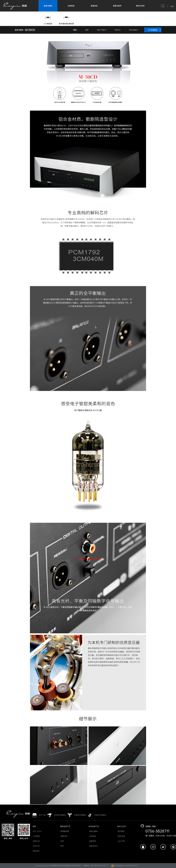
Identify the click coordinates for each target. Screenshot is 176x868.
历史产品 (36, 846)
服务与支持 (140, 6)
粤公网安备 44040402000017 (125, 866)
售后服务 (121, 831)
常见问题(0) (134, 30)
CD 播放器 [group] (48, 19)
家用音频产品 (94, 826)
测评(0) (118, 30)
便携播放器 (65, 831)
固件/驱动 (121, 836)
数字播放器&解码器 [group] (66, 19)
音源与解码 (48, 6)
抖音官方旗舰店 (100, 815)
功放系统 (71, 6)
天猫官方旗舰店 (80, 815)
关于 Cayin (37, 831)
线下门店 (42, 815)
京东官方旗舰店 (60, 815)
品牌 (34, 826)
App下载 (121, 841)
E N (172, 6)
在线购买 (155, 30)
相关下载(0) (102, 30)
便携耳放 (64, 836)
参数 (87, 30)
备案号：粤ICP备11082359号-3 (96, 866)
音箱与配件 (117, 6)
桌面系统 (94, 6)
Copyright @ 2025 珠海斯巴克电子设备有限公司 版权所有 (58, 866)
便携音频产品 (65, 826)
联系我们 (36, 851)
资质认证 (36, 841)
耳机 (62, 841)
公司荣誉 (36, 836)
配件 (62, 846)
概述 (75, 30)
